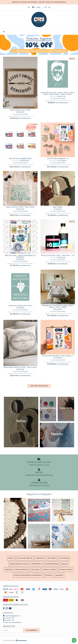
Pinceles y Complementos (16, 570)
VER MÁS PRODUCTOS (39, 386)
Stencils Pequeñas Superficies (28, 575)
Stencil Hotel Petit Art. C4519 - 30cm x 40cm (20, 367)
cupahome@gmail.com (11, 616)
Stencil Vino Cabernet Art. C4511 (20, 306)
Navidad (59, 575)
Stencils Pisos (66, 570)
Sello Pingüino (58, 207)
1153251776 (9, 618)
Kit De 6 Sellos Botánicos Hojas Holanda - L (58, 356)
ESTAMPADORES (51, 564)
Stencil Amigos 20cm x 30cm (20, 110)
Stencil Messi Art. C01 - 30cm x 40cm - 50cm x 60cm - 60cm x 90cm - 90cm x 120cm (58, 93)
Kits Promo (64, 558)
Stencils (49, 575)
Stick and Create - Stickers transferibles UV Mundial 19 (20, 256)
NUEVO (11, 558)
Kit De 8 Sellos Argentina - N (58, 158)
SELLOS (64, 564)
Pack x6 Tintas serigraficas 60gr (20, 158)
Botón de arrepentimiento (12, 622)
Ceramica (40, 558)
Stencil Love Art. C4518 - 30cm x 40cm (20, 207)
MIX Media (51, 558)
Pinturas (35, 570)
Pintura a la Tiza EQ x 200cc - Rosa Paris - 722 (58, 255)
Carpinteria (36, 564)
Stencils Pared (49, 570)
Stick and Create (25, 558)
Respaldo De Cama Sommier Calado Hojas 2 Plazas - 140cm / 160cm (58, 306)
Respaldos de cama (19, 564)
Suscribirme (32, 630)
